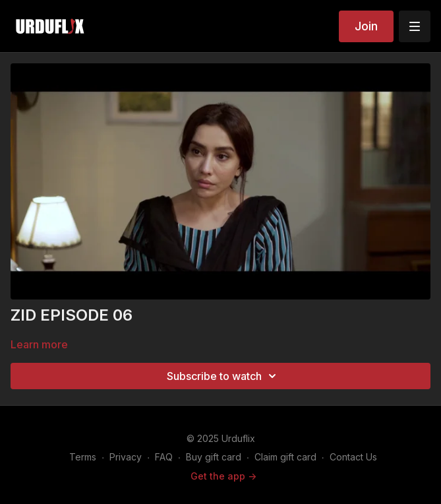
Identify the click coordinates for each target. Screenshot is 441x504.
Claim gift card (285, 457)
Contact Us (353, 457)
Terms (83, 457)
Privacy (126, 457)
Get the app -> (223, 476)
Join (366, 26)
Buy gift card (214, 457)
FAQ (164, 457)
